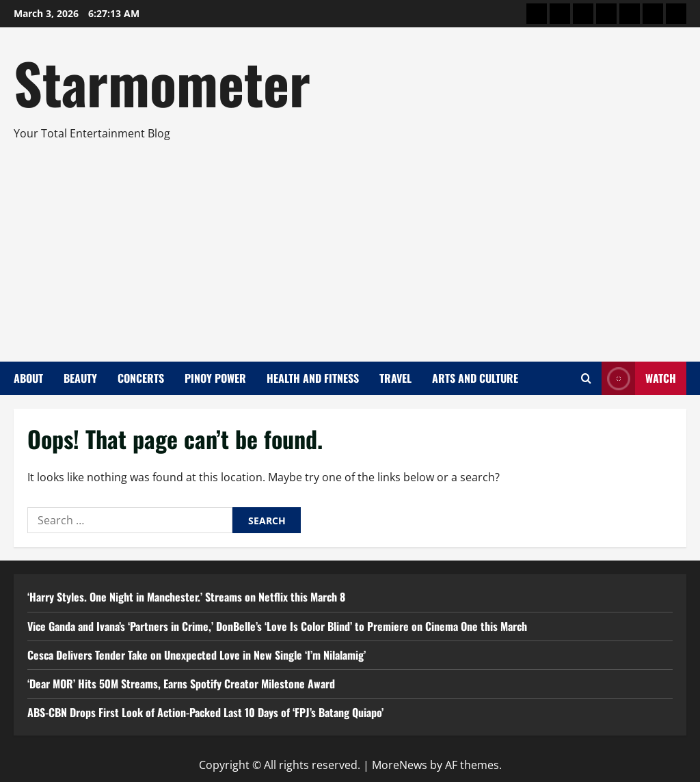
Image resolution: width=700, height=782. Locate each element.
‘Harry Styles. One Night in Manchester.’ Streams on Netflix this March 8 (186, 597)
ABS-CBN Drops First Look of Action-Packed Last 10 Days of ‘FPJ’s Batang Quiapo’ (205, 712)
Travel (395, 378)
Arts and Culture (475, 378)
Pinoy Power (215, 378)
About (28, 378)
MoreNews (400, 765)
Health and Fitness (313, 378)
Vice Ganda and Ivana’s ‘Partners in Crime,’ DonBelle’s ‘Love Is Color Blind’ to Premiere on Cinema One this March (277, 626)
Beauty (80, 378)
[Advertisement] (347, 245)
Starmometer (162, 82)
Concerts (141, 378)
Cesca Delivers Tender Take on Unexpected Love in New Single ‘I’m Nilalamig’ (197, 655)
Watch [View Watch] (639, 378)
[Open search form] (586, 378)
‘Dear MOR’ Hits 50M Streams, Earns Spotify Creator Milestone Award (181, 684)
